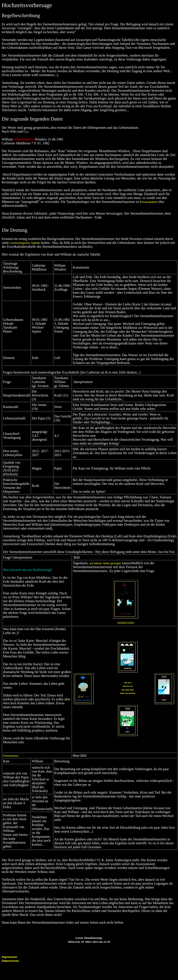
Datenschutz (10, 961)
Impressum (9, 957)
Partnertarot (11, 756)
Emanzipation (149, 202)
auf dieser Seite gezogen (105, 563)
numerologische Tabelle (24, 243)
